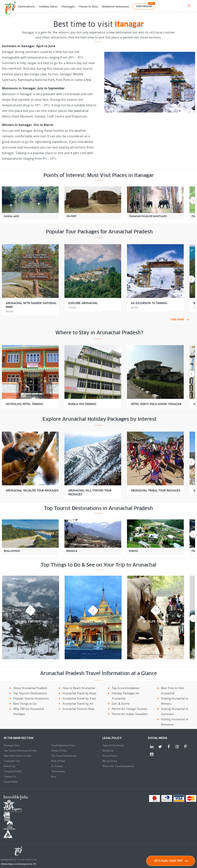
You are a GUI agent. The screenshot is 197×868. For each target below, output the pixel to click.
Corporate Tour (12, 761)
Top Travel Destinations (64, 756)
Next (193, 200)
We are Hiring (110, 761)
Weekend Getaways (115, 7)
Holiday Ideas (48, 7)
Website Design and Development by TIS (18, 829)
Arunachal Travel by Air (78, 704)
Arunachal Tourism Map (78, 709)
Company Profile (13, 771)
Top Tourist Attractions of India (20, 751)
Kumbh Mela (11, 782)
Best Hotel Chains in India (18, 756)
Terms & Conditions (113, 745)
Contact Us (10, 777)
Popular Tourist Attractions (31, 698)
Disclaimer (108, 751)
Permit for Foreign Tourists (129, 709)
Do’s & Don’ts (121, 704)
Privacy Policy (110, 756)
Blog (54, 777)
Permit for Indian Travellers (130, 714)
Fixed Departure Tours (63, 745)
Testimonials (58, 771)
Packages (68, 7)
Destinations (27, 7)
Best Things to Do (25, 704)
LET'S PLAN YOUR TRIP (171, 861)
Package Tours (12, 745)
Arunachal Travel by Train (79, 698)
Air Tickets (57, 766)
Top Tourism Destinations (30, 693)
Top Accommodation (126, 688)
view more (180, 320)
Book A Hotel (58, 761)
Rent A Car (10, 766)
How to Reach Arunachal (79, 688)
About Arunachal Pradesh (30, 688)
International (144, 6)
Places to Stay (88, 7)
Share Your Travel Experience (118, 766)
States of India (59, 751)
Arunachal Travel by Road (79, 693)
